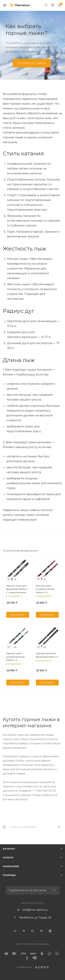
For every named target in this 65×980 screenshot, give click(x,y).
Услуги (8, 857)
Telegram (24, 931)
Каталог (9, 849)
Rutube (41, 931)
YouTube (32, 931)
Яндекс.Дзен (50, 931)
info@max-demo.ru (35, 910)
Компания (11, 866)
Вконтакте (15, 931)
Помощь (9, 875)
